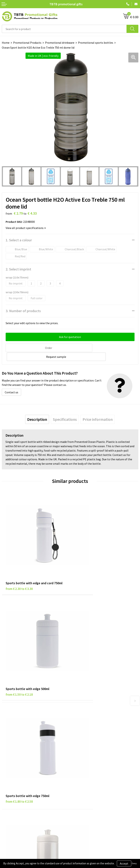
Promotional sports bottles (96, 43)
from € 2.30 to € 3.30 (19, 556)
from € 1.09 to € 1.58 (87, 640)
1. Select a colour (19, 240)
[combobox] (64, 29)
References (79, 771)
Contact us (11, 383)
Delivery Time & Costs (85, 707)
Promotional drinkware (60, 43)
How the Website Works (87, 712)
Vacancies (78, 765)
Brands (6, 760)
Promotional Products (27, 43)
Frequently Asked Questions (89, 701)
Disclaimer (8, 771)
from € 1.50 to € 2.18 (87, 556)
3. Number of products (23, 311)
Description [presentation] (37, 410)
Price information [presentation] (98, 410)
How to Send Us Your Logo (88, 729)
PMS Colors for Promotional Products (96, 723)
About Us (77, 760)
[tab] (37, 410)
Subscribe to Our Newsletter (20, 787)
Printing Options (82, 718)
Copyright (8, 782)
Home (6, 43)
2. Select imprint (18, 269)
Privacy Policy (10, 765)
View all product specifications (26, 228)
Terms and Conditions (15, 776)
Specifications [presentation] (65, 410)
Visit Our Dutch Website (86, 776)
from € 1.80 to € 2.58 (19, 640)
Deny (134, 863)
